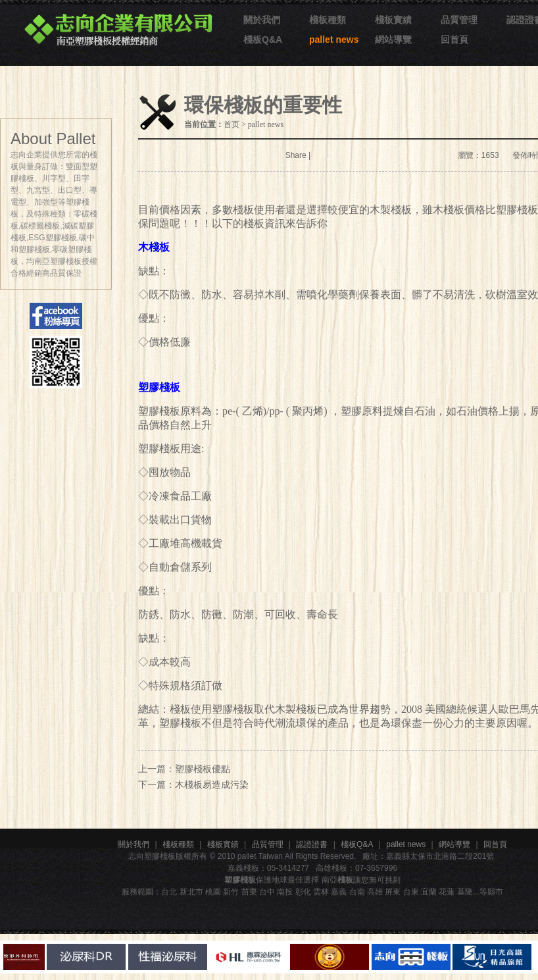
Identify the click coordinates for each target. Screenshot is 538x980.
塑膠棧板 (159, 449)
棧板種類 (328, 20)
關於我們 (262, 20)
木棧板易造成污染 (212, 785)
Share (296, 155)
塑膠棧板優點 (203, 769)
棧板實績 (393, 20)
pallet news (334, 39)
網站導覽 (393, 39)
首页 (232, 124)
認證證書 (312, 844)
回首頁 (454, 39)
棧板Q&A (263, 39)
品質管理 (459, 20)
